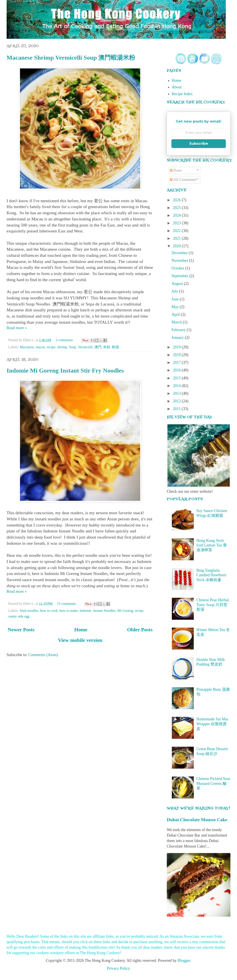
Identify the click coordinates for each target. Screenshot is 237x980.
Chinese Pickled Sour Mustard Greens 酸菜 (213, 783)
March (177, 322)
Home (81, 630)
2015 (177, 378)
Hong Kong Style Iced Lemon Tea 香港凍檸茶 (212, 545)
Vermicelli (85, 347)
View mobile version (80, 640)
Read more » (17, 328)
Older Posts (140, 630)
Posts (176, 170)
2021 (177, 238)
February (179, 330)
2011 (177, 409)
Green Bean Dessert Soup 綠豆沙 (212, 751)
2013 (177, 393)
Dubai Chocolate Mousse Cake (197, 820)
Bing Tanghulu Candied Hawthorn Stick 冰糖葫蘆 (211, 575)
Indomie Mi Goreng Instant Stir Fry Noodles (65, 370)
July (175, 291)
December (180, 253)
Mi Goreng (125, 611)
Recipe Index (182, 94)
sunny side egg (19, 616)
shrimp (62, 347)
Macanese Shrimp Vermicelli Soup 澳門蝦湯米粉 (71, 58)
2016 (177, 370)
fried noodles (29, 611)
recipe (51, 347)
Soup (73, 347)
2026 (177, 200)
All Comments (183, 180)
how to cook (49, 611)
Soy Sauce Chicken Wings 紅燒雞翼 (212, 513)
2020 (177, 246)
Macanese (27, 347)
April (176, 314)
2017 (177, 362)
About (177, 87)
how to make (69, 611)
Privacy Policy (118, 968)
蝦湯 (115, 347)
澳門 (98, 347)
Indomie (86, 611)
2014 (177, 386)
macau (40, 347)
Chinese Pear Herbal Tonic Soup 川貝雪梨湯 (213, 605)
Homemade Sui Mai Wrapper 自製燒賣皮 (212, 724)
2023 (177, 223)
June (176, 299)
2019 (177, 347)
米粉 (107, 347)
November (180, 261)
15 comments (66, 604)
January (178, 337)
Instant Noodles (104, 611)
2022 (177, 231)
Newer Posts (21, 630)
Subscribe (199, 144)
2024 (177, 215)
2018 (177, 355)
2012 (177, 401)
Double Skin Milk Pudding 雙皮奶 (211, 662)
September (180, 276)
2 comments (64, 340)
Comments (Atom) (43, 655)
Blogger (184, 960)
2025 (177, 208)
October (178, 268)
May (176, 307)
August (178, 284)
